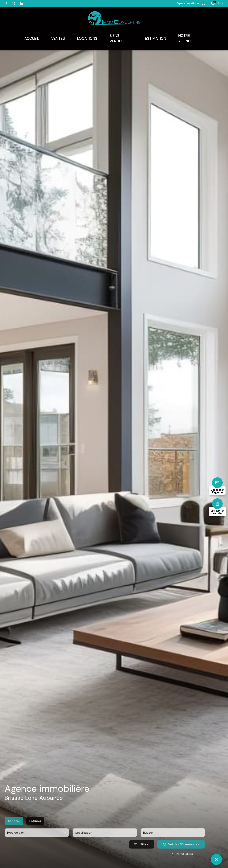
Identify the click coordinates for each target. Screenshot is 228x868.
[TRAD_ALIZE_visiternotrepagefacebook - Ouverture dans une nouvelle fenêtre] (6, 3)
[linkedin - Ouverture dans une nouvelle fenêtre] (21, 4)
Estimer (35, 830)
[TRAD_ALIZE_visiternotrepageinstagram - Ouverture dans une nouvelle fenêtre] (13, 4)
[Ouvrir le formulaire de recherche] (142, 854)
